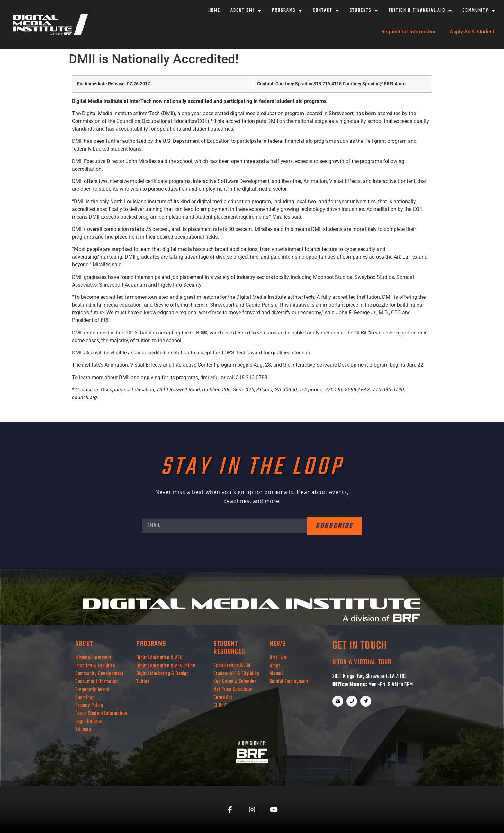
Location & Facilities (95, 666)
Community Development (99, 674)
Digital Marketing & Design (163, 674)
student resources (229, 648)
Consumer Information (97, 682)
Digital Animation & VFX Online (166, 666)
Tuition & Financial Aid (420, 11)
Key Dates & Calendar (235, 681)
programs (151, 644)
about (84, 644)
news (278, 644)
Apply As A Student (472, 32)
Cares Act (223, 697)
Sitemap (83, 729)
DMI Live (278, 658)
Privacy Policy (89, 705)
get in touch (360, 646)
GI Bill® (221, 705)
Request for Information (409, 32)
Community (479, 11)
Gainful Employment (289, 682)
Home (214, 10)
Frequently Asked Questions (92, 694)
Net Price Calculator (233, 689)
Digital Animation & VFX (159, 658)
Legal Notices (89, 722)
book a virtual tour (362, 662)
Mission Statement (93, 658)
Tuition (143, 682)
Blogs (275, 666)
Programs (287, 11)
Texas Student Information (101, 714)
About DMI (246, 11)
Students (364, 11)
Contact (326, 11)
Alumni (276, 674)
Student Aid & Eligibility (236, 674)
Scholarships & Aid (232, 666)
